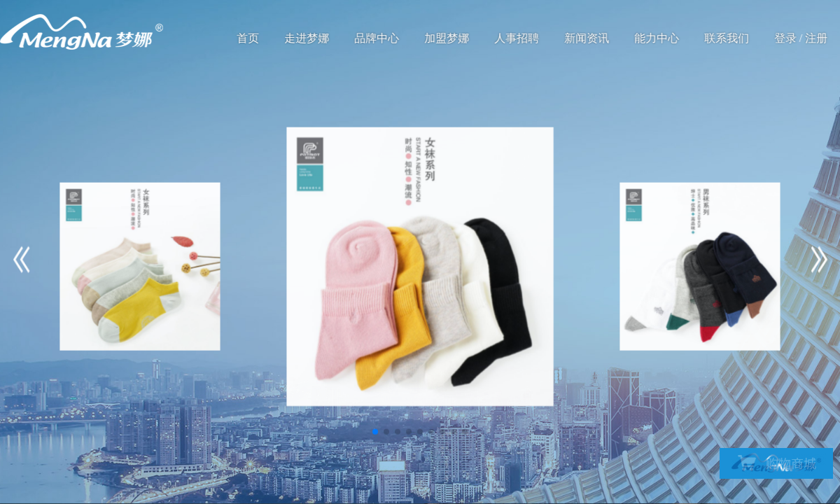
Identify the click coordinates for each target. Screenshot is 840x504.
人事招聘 (517, 38)
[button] (375, 432)
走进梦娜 (307, 38)
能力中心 (657, 38)
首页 (248, 38)
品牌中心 (377, 38)
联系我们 (727, 38)
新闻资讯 (587, 38)
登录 (786, 38)
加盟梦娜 (447, 38)
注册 (817, 38)
